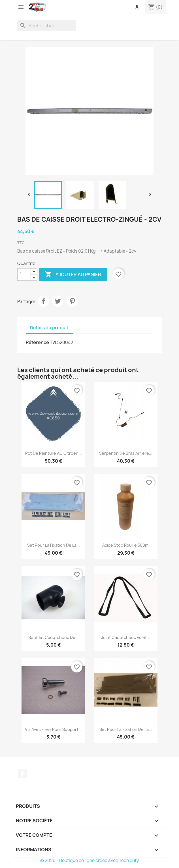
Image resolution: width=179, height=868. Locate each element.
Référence (37, 342)
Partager (43, 301)
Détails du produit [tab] (49, 328)
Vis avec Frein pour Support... (53, 729)
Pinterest (72, 301)
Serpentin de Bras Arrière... (126, 453)
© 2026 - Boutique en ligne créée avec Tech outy (90, 860)
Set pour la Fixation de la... (54, 545)
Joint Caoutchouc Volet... (126, 637)
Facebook (22, 774)
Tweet (58, 301)
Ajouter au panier (73, 274)
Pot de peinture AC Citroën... (54, 453)
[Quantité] (24, 274)
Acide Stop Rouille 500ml (126, 545)
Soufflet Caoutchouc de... (54, 637)
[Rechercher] (47, 26)
